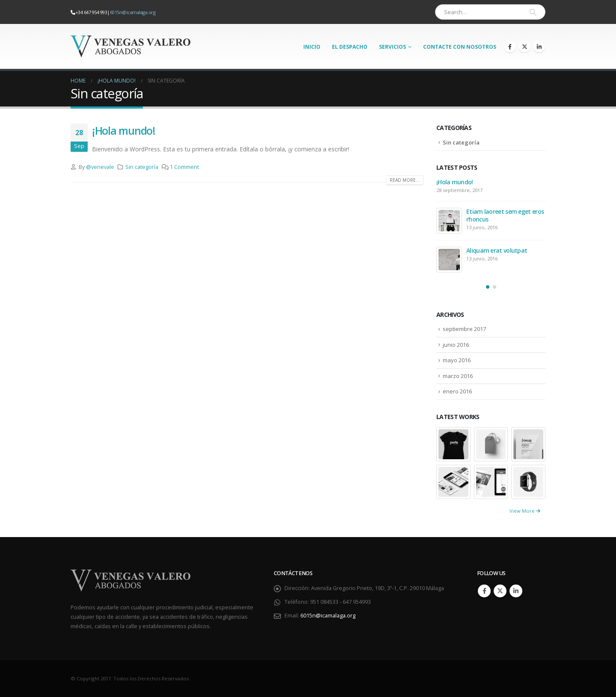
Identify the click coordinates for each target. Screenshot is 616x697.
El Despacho (350, 47)
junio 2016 (456, 345)
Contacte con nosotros (460, 47)
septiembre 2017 (464, 329)
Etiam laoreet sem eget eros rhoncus (505, 215)
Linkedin (516, 591)
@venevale (100, 167)
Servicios (392, 47)
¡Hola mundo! (124, 130)
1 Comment (184, 167)
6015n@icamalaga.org (133, 12)
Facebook (484, 591)
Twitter (500, 591)
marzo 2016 (458, 376)
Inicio (312, 47)
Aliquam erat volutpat (497, 250)
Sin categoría (142, 167)
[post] (449, 221)
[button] (488, 287)
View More (525, 511)
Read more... (405, 180)
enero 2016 (457, 391)
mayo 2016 (457, 360)
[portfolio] (453, 444)
